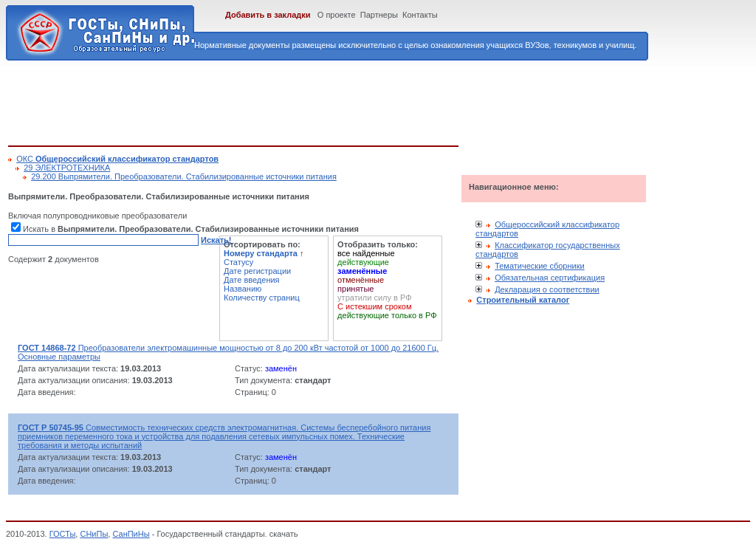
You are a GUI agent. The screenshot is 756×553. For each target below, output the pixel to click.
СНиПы (94, 534)
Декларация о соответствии (547, 289)
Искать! (216, 240)
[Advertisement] (277, 100)
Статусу (238, 262)
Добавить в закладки (268, 15)
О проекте (337, 15)
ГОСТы (63, 534)
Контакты (420, 15)
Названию (243, 289)
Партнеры (379, 15)
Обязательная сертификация (550, 278)
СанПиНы (131, 534)
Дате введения (252, 280)
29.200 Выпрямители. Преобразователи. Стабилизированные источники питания (184, 176)
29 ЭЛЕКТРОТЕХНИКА (67, 168)
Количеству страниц (262, 298)
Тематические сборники (540, 266)
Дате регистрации (257, 271)
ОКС (117, 159)
